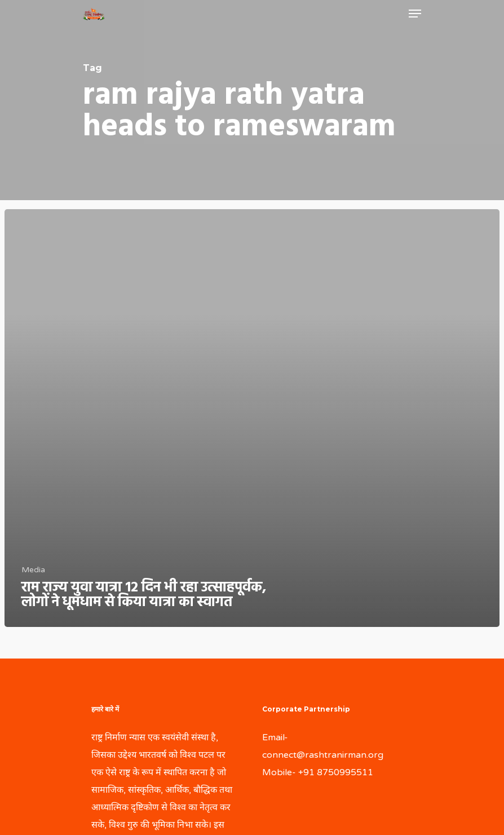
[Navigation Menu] (415, 14)
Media (33, 570)
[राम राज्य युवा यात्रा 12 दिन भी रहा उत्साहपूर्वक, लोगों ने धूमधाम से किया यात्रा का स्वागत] (252, 418)
